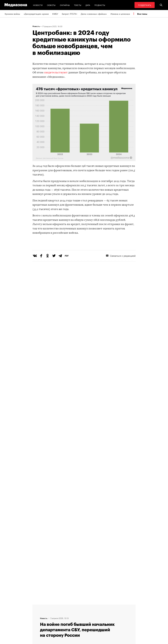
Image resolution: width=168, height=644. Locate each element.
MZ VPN (91, 617)
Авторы (53, 617)
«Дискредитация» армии (36, 14)
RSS (90, 606)
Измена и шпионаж (120, 14)
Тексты (78, 5)
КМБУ (55, 14)
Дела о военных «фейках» (94, 14)
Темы (52, 623)
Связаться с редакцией (61, 612)
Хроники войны (12, 14)
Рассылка (92, 612)
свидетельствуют (56, 73)
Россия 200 (93, 623)
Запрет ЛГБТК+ (69, 14)
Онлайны (65, 5)
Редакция (54, 606)
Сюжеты (51, 5)
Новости (38, 5)
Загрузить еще (84, 515)
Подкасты (100, 5)
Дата (88, 5)
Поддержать (145, 5)
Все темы (142, 14)
